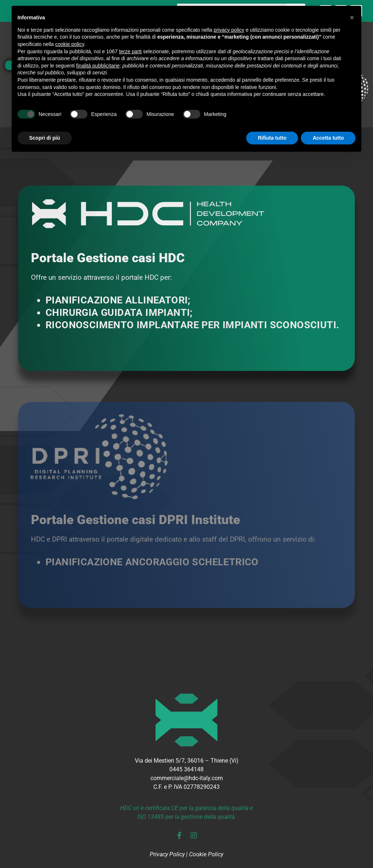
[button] (352, 18)
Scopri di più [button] (45, 138)
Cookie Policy (206, 854)
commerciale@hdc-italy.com (187, 778)
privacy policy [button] (229, 30)
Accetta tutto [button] (328, 138)
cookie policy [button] (70, 44)
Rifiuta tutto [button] (272, 138)
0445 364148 (186, 769)
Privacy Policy (167, 854)
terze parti (130, 51)
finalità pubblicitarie (98, 66)
